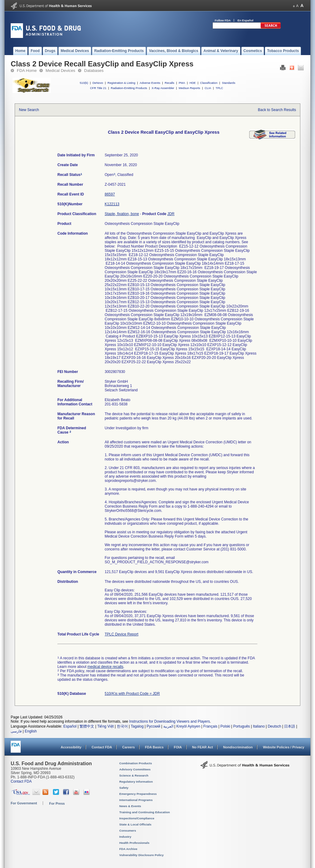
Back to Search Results (277, 110)
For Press (57, 803)
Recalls (169, 83)
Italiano (259, 726)
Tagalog (137, 726)
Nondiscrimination (238, 747)
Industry (125, 837)
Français (210, 726)
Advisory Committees (135, 769)
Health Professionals (134, 843)
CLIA (208, 88)
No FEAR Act (202, 747)
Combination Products (136, 763)
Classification (209, 83)
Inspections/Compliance (137, 818)
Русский (153, 726)
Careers (129, 747)
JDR (171, 214)
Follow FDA (223, 20)
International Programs (136, 800)
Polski (225, 726)
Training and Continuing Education (145, 812)
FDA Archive (128, 849)
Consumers (128, 831)
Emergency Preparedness (138, 794)
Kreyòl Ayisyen (188, 726)
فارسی (16, 731)
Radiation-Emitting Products (129, 88)
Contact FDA (102, 747)
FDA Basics (154, 747)
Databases (94, 71)
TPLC (219, 88)
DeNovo (98, 83)
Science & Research (134, 775)
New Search (29, 110)
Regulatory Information (136, 782)
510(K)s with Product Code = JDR (132, 694)
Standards (229, 83)
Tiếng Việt (106, 726)
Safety (124, 788)
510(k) (84, 83)
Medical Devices (60, 71)
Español (70, 726)
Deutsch (274, 726)
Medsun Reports (189, 88)
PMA (182, 83)
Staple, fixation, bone (122, 214)
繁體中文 (87, 726)
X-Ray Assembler (163, 88)
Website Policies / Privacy (284, 747)
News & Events (130, 806)
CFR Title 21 (98, 88)
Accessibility (71, 747)
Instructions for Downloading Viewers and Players (169, 721)
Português (241, 726)
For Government (24, 803)
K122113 (112, 204)
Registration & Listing (122, 83)
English (31, 731)
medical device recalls (105, 667)
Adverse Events (150, 83)
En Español (246, 20)
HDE (193, 83)
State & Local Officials (135, 824)
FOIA (178, 747)
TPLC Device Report (121, 634)
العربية (168, 726)
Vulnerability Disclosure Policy (141, 855)
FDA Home (27, 71)
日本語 (290, 726)
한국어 (122, 726)
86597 (110, 194)
